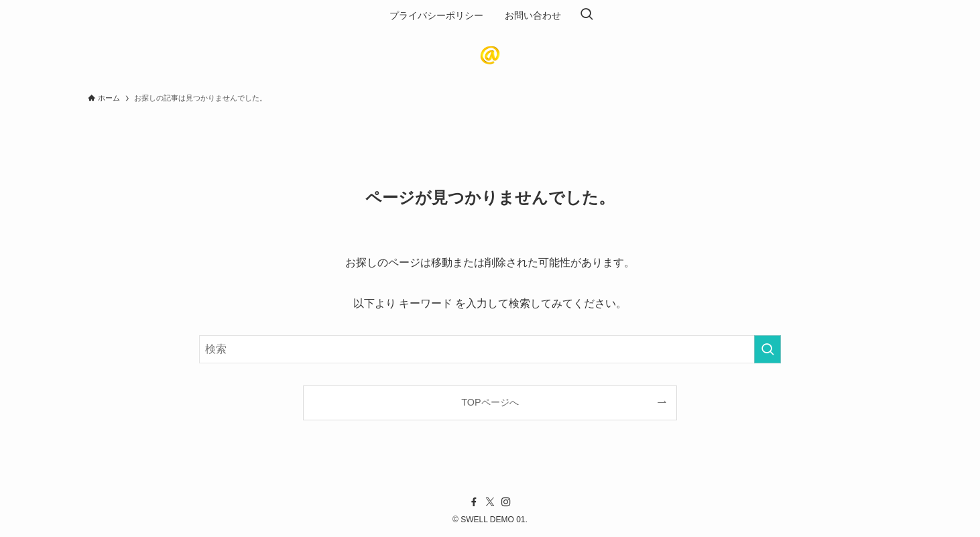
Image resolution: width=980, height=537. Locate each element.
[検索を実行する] (768, 349)
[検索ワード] (490, 349)
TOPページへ (490, 402)
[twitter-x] (490, 502)
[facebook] (474, 502)
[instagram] (506, 502)
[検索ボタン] (587, 15)
